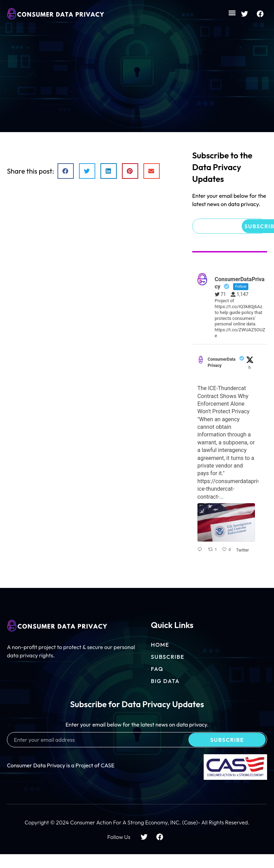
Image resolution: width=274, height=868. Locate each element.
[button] (232, 13)
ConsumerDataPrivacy (222, 362)
